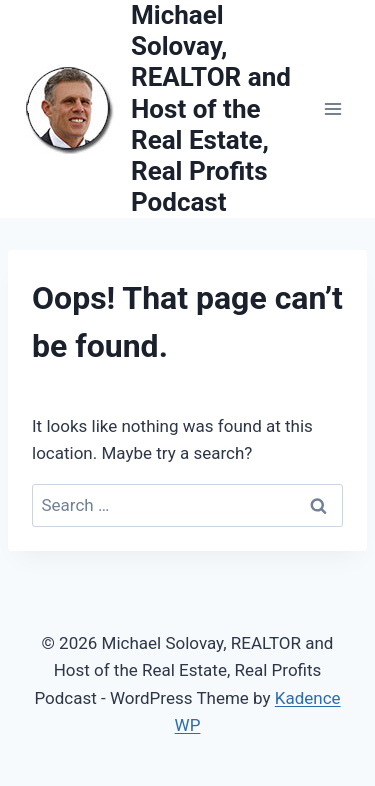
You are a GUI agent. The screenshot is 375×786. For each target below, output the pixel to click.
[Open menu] (332, 109)
